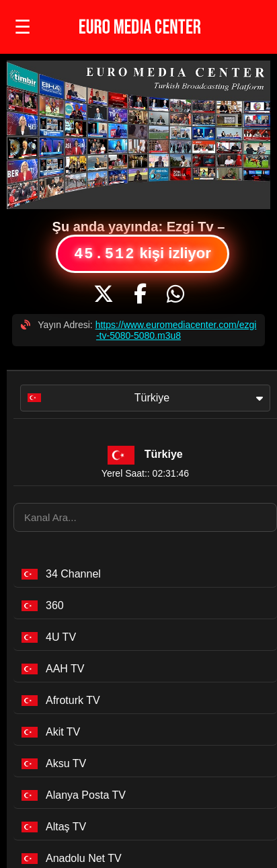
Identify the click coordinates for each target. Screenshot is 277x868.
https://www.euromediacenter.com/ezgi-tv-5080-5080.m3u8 (176, 330)
